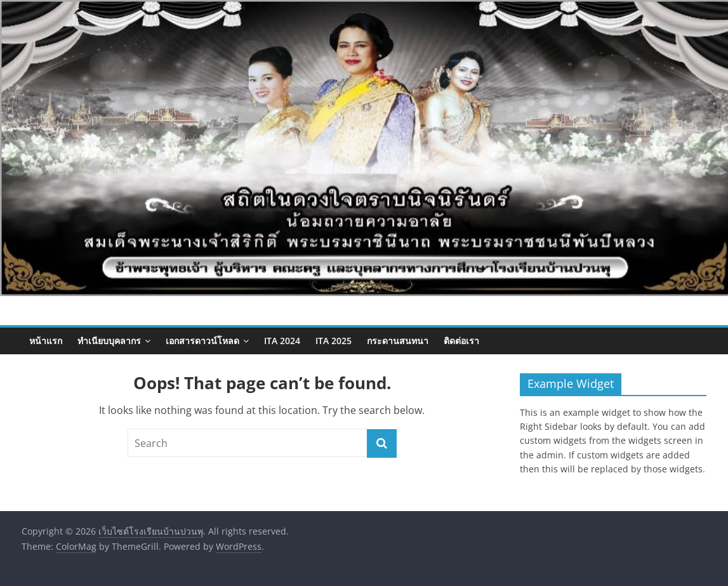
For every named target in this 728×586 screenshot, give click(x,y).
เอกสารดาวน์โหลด (202, 341)
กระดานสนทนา (398, 341)
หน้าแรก (46, 341)
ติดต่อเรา (461, 341)
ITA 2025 (334, 341)
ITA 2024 (282, 341)
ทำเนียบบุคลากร (109, 341)
